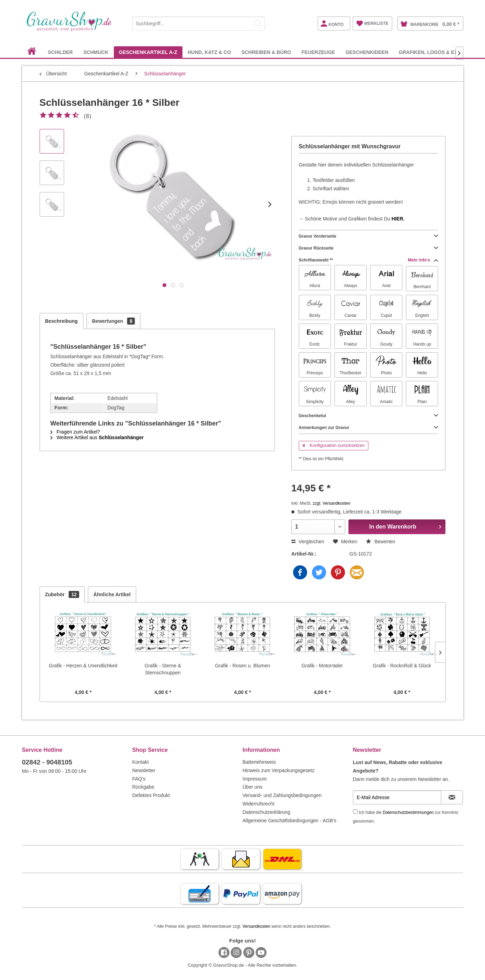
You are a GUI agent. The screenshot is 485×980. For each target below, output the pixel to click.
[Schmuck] (96, 52)
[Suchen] (258, 23)
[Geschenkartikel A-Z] (148, 52)
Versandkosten (256, 926)
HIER (397, 219)
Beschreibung (61, 321)
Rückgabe (143, 787)
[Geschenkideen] (367, 52)
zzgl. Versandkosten (331, 503)
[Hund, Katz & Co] (209, 52)
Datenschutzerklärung (266, 812)
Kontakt (141, 762)
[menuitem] (199, 22)
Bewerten (380, 542)
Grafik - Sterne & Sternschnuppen (163, 669)
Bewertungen (113, 321)
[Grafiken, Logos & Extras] (435, 52)
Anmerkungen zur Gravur (369, 428)
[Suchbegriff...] (199, 23)
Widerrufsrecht (259, 804)
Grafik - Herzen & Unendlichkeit (83, 666)
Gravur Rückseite (369, 248)
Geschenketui (369, 416)
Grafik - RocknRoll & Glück (402, 666)
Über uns (253, 787)
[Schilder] (60, 52)
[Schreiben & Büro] (266, 52)
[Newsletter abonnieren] (452, 797)
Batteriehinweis (259, 762)
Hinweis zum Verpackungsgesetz (279, 770)
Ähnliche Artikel (112, 594)
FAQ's (139, 779)
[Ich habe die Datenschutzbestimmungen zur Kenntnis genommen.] (355, 812)
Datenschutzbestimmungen (408, 812)
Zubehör (62, 594)
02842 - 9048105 (47, 762)
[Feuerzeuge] (318, 52)
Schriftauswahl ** (369, 260)
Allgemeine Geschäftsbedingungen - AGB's (290, 821)
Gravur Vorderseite (369, 236)
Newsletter (144, 770)
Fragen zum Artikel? (75, 432)
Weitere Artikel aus (97, 437)
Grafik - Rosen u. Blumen (242, 666)
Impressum (255, 779)
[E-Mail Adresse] (397, 797)
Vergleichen (308, 542)
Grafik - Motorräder (322, 666)
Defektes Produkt (151, 795)
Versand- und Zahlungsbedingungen (282, 795)
